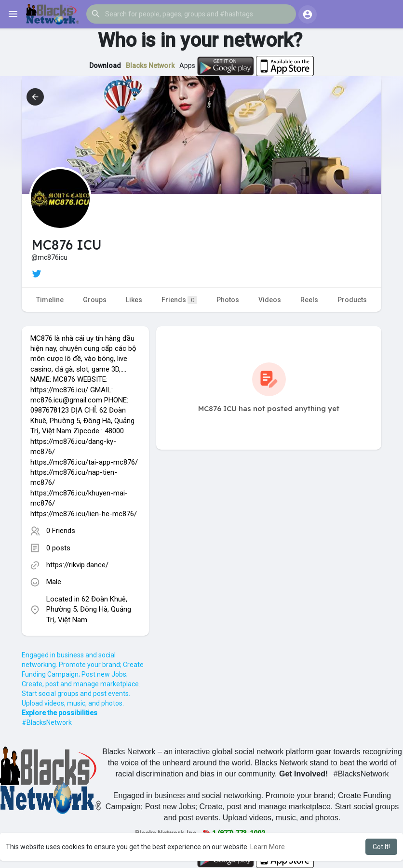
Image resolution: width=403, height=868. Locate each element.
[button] (191, 14)
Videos (270, 300)
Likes (134, 300)
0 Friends (61, 531)
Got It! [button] (381, 847)
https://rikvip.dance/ (77, 565)
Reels (309, 300)
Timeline (50, 300)
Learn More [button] (268, 847)
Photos (228, 300)
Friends (179, 300)
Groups (95, 300)
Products (352, 300)
